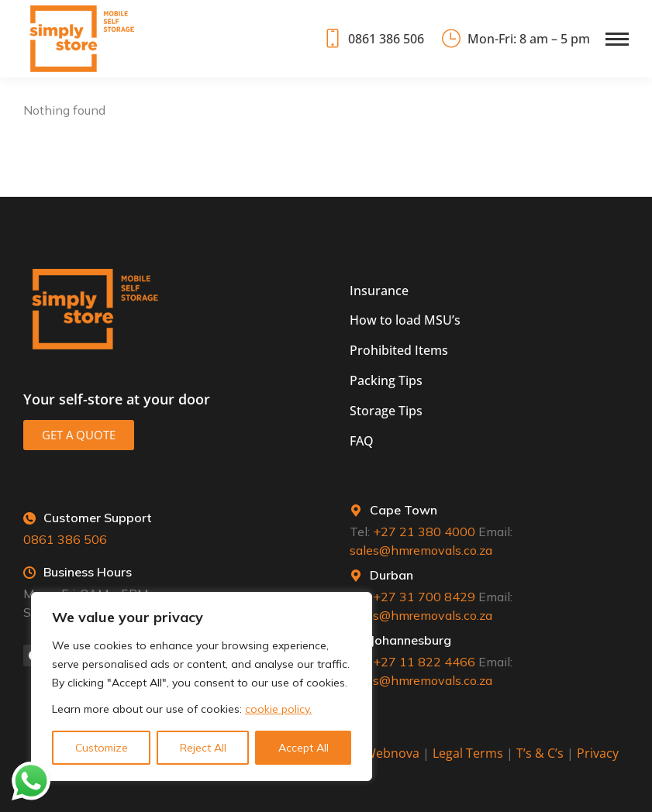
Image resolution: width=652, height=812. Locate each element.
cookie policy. (278, 709)
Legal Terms (468, 753)
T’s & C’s (540, 753)
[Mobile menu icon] (617, 39)
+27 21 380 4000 (424, 532)
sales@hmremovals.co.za (421, 550)
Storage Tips (386, 411)
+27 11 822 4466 (424, 662)
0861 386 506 (373, 39)
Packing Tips (386, 380)
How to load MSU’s (405, 320)
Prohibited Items (399, 350)
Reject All (203, 748)
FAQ (362, 441)
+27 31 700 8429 (424, 597)
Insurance (379, 291)
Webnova (392, 753)
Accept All (304, 748)
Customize (102, 748)
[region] (202, 686)
